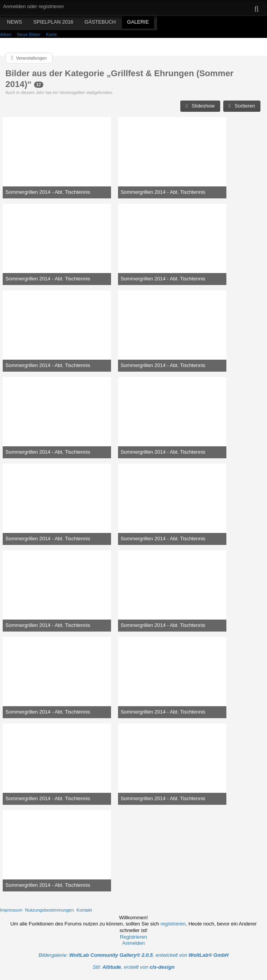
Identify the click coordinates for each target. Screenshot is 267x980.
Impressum (11, 910)
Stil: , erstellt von (133, 967)
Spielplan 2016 (53, 22)
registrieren (173, 924)
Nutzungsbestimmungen (50, 910)
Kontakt (84, 910)
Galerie (138, 22)
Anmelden (134, 943)
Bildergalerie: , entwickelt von (133, 955)
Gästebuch (100, 22)
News (15, 22)
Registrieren (133, 937)
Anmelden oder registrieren (33, 6)
